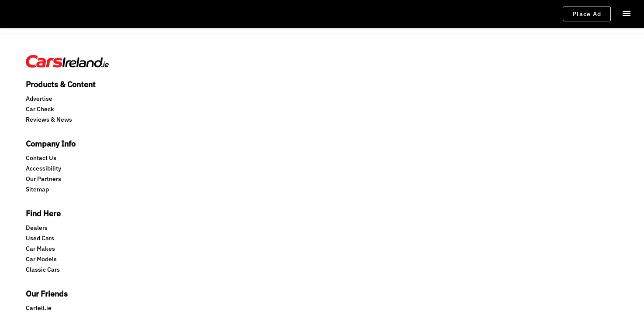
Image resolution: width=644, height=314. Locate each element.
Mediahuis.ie (355, 120)
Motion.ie (350, 151)
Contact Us (145, 89)
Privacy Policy (98, 181)
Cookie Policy (139, 181)
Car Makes (248, 109)
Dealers (244, 89)
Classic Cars (250, 130)
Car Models (249, 120)
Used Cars (247, 99)
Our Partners (147, 109)
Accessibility (147, 99)
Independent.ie (358, 109)
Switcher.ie (352, 141)
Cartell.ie (350, 89)
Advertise (39, 89)
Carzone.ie (352, 99)
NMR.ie (347, 130)
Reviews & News (49, 109)
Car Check (40, 99)
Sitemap (141, 120)
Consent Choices (184, 181)
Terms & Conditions (50, 181)
